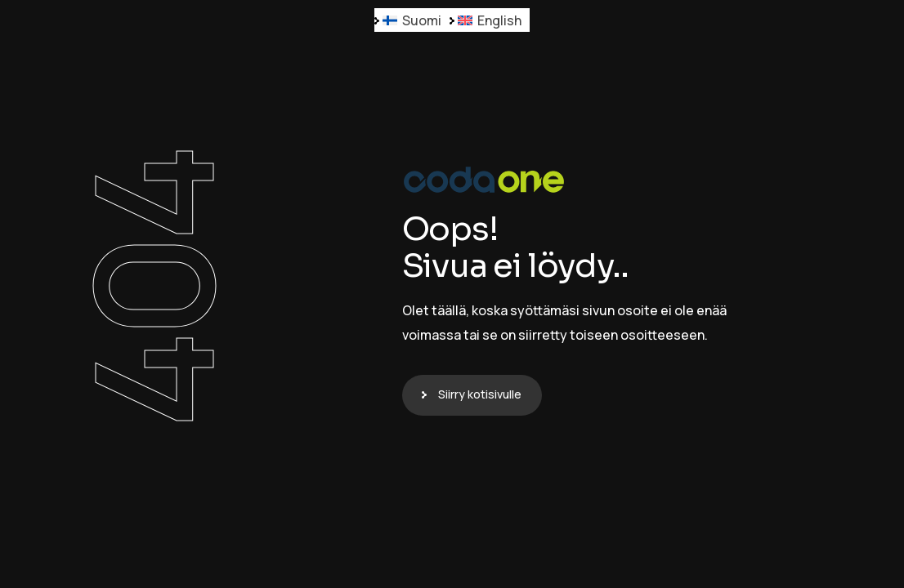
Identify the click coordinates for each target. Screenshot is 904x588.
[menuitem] (412, 20)
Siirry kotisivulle (480, 394)
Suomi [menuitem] (422, 20)
